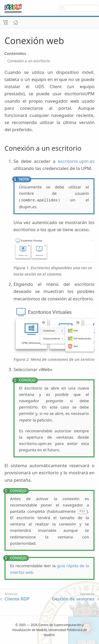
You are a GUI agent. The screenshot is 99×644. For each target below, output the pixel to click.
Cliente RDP (17, 599)
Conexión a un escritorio (29, 61)
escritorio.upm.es (76, 161)
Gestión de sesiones (73, 599)
